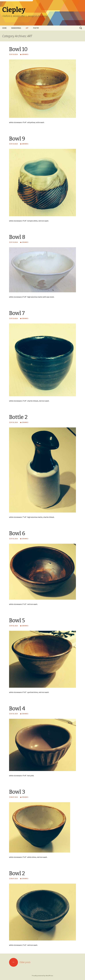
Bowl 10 (18, 49)
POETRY (36, 28)
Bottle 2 (18, 417)
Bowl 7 (17, 313)
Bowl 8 (17, 237)
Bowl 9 (17, 139)
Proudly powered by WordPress (42, 976)
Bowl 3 (17, 792)
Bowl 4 (17, 709)
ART (27, 28)
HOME (4, 28)
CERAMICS (25, 54)
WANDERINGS (16, 28)
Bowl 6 (17, 533)
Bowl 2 (17, 873)
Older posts (20, 962)
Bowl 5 (17, 620)
